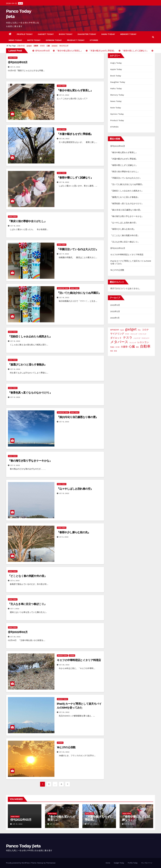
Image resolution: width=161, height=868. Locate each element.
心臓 (48, 46)
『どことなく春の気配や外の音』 (27, 576)
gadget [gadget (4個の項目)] (131, 329)
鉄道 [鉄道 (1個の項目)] (115, 351)
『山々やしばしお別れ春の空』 (75, 489)
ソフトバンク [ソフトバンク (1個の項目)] (142, 334)
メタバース (21, 46)
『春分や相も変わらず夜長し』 (75, 90)
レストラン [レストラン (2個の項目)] (143, 342)
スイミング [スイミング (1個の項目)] (134, 334)
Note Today (34, 40)
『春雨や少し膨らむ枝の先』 (74, 532)
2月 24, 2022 (64, 752)
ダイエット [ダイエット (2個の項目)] (116, 338)
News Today (15, 40)
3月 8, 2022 (15, 581)
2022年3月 (115, 305)
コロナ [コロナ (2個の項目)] (145, 330)
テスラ (42, 46)
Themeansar (51, 863)
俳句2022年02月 (18, 632)
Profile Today (25, 34)
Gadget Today (46, 34)
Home (108, 863)
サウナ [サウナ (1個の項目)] (127, 334)
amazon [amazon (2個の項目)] (115, 330)
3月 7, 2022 (15, 609)
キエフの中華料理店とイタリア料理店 (79, 660)
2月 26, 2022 (64, 665)
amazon (55, 46)
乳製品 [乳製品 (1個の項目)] (112, 347)
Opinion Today (54, 40)
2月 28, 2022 (15, 637)
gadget (29, 46)
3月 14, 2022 (15, 369)
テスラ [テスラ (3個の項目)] (128, 338)
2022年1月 (115, 318)
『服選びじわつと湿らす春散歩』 (27, 365)
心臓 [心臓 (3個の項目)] (132, 346)
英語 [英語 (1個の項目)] (112, 351)
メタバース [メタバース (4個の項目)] (119, 342)
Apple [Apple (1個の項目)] (122, 330)
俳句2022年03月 (18, 62)
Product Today (76, 40)
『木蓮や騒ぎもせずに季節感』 (75, 134)
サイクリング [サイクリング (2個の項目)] (117, 334)
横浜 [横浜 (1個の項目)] (138, 347)
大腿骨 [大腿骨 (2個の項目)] (124, 347)
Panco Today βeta (23, 846)
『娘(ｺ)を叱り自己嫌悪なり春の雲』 (77, 417)
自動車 (36, 46)
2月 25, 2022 (64, 712)
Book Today (66, 34)
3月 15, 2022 (15, 341)
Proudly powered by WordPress (18, 863)
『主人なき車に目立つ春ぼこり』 (27, 604)
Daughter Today (87, 34)
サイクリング (64, 46)
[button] (153, 37)
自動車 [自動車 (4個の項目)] (145, 346)
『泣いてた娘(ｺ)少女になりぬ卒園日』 (79, 293)
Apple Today (116, 69)
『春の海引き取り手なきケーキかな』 (30, 461)
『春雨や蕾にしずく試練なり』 (75, 178)
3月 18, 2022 (15, 226)
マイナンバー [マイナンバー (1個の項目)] (145, 338)
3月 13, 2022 (15, 397)
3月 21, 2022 (64, 95)
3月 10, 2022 (64, 493)
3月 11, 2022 (15, 465)
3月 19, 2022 (64, 182)
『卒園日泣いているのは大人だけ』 (77, 249)
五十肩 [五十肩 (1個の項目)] (117, 347)
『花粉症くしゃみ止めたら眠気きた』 (30, 336)
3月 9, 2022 (64, 537)
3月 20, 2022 (64, 139)
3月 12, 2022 (64, 422)
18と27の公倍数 (66, 747)
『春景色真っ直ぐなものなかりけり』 (30, 393)
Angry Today (116, 63)
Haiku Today (108, 34)
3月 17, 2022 (64, 254)
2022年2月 (115, 311)
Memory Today (128, 34)
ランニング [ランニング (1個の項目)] (133, 343)
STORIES (94, 40)
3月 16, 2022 (64, 298)
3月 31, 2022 (15, 67)
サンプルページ (147, 863)
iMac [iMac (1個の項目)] (139, 330)
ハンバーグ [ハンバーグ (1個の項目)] (137, 338)
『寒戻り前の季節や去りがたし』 (27, 221)
